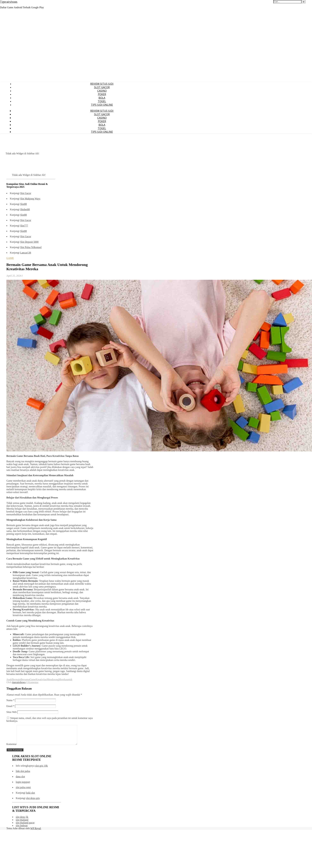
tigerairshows (19, 682)
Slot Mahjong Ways (30, 199)
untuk (69, 679)
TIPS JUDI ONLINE (102, 105)
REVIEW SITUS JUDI (102, 84)
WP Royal (36, 832)
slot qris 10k (41, 770)
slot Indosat (22, 829)
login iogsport (23, 786)
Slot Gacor (26, 193)
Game (33, 679)
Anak (9, 679)
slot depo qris (33, 802)
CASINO (102, 91)
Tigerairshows (9, 2)
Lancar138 (25, 253)
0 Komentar (32, 682)
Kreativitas (41, 679)
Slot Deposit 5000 (29, 242)
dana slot (20, 780)
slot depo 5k (22, 821)
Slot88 (23, 204)
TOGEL (102, 101)
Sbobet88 (25, 209)
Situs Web (12, 712)
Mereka (63, 679)
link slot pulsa (23, 775)
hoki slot (30, 797)
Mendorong (53, 679)
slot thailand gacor (25, 826)
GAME (10, 258)
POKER (102, 94)
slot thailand (22, 824)
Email (10, 706)
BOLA (102, 98)
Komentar (11, 748)
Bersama (25, 679)
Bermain (16, 679)
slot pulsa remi (23, 791)
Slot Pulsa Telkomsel (31, 247)
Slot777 (24, 226)
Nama (10, 700)
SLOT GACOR (102, 87)
